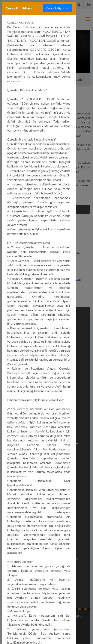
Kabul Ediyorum (57, 8)
